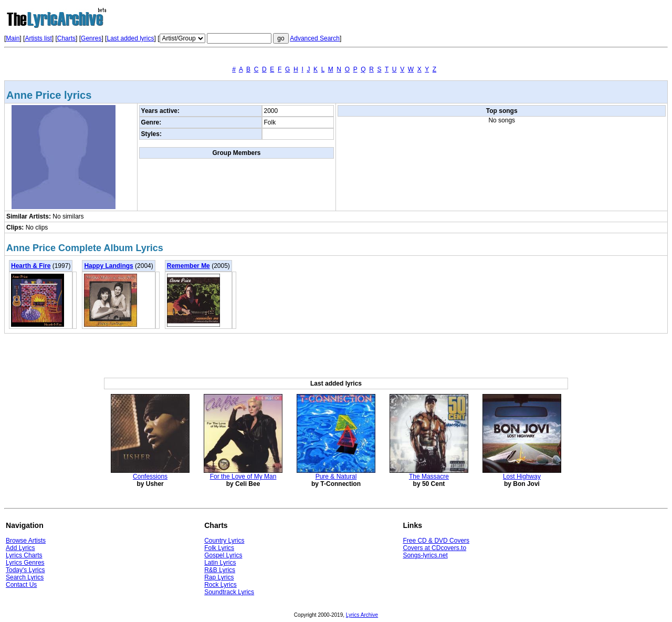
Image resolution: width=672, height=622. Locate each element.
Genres (91, 38)
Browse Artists (26, 541)
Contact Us (21, 585)
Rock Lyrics (220, 585)
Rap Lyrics (219, 577)
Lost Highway (522, 476)
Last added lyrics (130, 38)
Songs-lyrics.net (425, 555)
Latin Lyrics (220, 563)
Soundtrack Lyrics (229, 592)
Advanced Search (315, 38)
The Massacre (429, 476)
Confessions (150, 476)
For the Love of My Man (243, 476)
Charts (66, 38)
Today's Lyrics (25, 570)
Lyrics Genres (25, 563)
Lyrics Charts (24, 555)
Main (13, 38)
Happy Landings (108, 266)
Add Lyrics (20, 548)
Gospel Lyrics (223, 555)
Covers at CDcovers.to (434, 548)
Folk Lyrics (219, 548)
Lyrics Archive (362, 615)
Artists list (38, 38)
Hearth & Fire (31, 266)
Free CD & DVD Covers (436, 541)
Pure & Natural (336, 476)
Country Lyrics (224, 541)
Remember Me (188, 266)
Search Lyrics (25, 577)
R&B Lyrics (220, 570)
